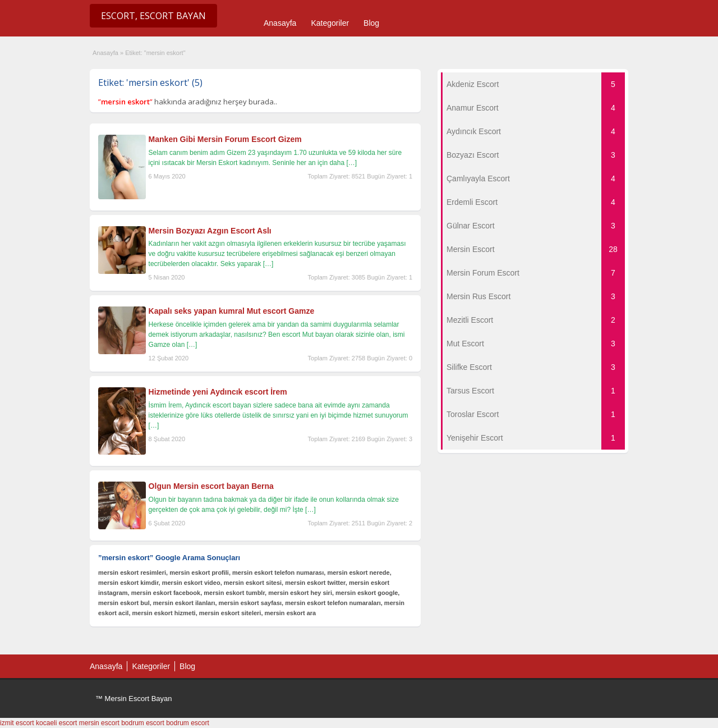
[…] (351, 163)
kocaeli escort (56, 723)
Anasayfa (280, 23)
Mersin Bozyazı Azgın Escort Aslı (210, 231)
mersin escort (99, 723)
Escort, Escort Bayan (153, 16)
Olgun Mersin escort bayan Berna (211, 486)
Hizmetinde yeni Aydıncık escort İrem (218, 392)
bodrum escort (143, 723)
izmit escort (17, 723)
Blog (371, 23)
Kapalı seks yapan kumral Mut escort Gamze (232, 311)
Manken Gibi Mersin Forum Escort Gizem (225, 139)
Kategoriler (330, 23)
